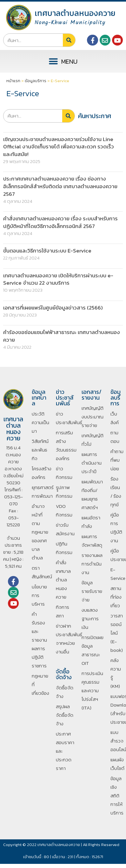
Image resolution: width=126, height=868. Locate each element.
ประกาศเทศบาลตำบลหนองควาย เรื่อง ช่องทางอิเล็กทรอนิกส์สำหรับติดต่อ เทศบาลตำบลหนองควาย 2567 (60, 186)
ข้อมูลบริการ (36, 81)
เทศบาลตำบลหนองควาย (75, 13)
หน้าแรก (13, 81)
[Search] (69, 40)
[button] (63, 61)
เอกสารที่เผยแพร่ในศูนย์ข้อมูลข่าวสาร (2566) (53, 308)
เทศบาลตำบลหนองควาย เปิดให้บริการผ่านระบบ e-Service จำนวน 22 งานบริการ (58, 279)
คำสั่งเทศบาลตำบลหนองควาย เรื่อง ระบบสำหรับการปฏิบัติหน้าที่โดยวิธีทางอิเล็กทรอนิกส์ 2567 (60, 222)
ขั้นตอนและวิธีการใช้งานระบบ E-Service (47, 251)
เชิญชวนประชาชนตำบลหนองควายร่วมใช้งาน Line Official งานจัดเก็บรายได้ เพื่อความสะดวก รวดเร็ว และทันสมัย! (59, 147)
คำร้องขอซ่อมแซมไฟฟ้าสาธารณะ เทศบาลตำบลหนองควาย (62, 336)
